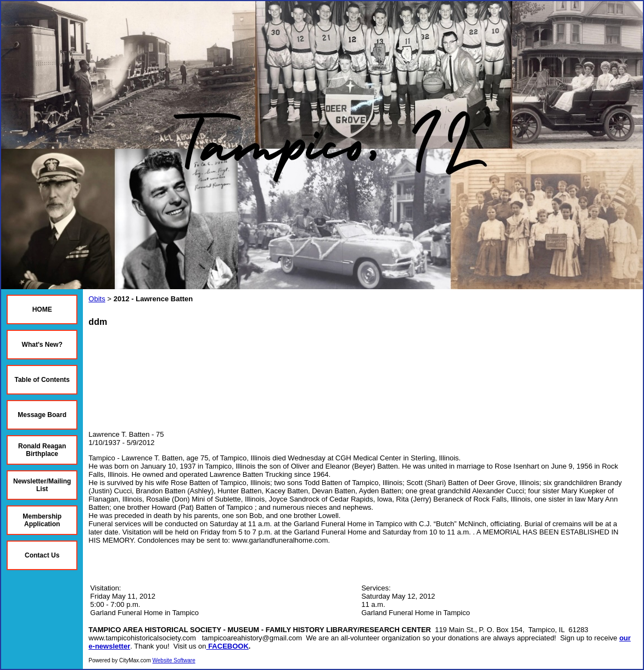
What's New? (42, 345)
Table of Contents (42, 380)
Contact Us (42, 555)
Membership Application (42, 520)
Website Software (174, 660)
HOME (42, 309)
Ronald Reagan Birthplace (42, 450)
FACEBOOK (228, 646)
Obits (97, 299)
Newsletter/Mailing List (42, 485)
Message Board (42, 415)
